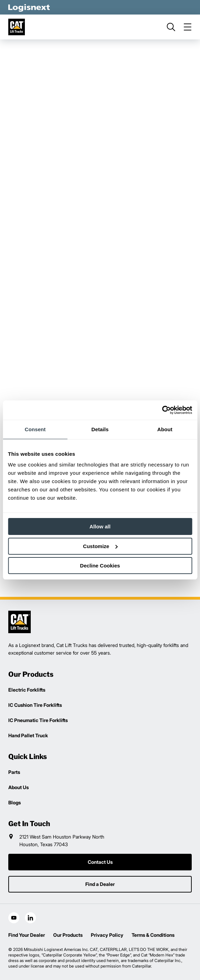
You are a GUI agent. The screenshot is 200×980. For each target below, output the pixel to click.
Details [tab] (100, 429)
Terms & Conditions (153, 935)
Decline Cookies (100, 566)
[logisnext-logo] (20, 622)
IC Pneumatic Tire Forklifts (38, 720)
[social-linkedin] (30, 918)
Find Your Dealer (27, 935)
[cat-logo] (17, 27)
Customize (100, 546)
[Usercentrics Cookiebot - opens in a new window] (162, 410)
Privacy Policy (107, 935)
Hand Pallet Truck (28, 735)
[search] (171, 27)
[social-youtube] (14, 918)
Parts (14, 772)
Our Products (68, 935)
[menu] (188, 27)
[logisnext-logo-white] (29, 7)
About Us (18, 787)
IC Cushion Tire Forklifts (35, 705)
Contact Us (100, 862)
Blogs (15, 802)
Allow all (100, 526)
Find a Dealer (100, 884)
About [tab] (165, 429)
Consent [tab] (35, 429)
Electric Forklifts (27, 690)
